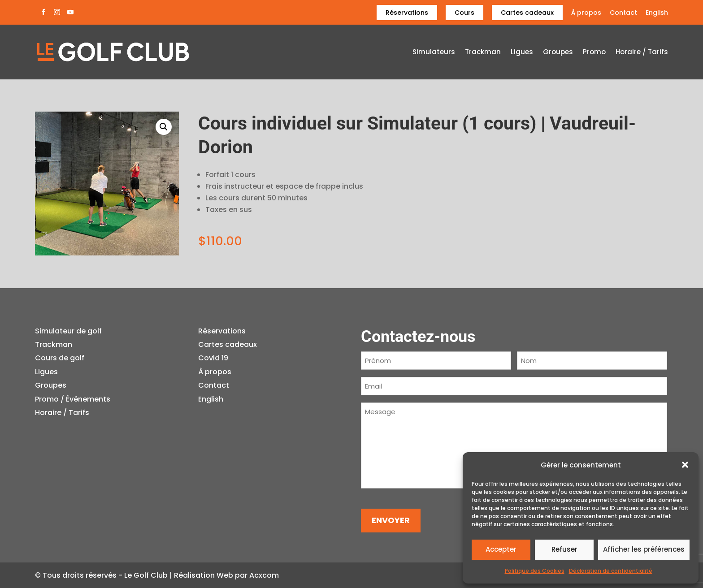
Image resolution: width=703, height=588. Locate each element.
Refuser (564, 549)
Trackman (483, 53)
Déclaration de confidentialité (611, 571)
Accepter (501, 549)
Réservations (407, 13)
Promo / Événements (73, 399)
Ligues (522, 53)
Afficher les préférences (644, 549)
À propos (586, 13)
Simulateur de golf (68, 331)
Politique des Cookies (535, 571)
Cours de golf (60, 358)
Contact (623, 13)
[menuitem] (657, 15)
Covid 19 (213, 358)
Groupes (558, 53)
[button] (685, 465)
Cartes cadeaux (527, 13)
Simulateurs (434, 53)
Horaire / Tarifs (642, 53)
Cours (464, 13)
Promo (594, 53)
